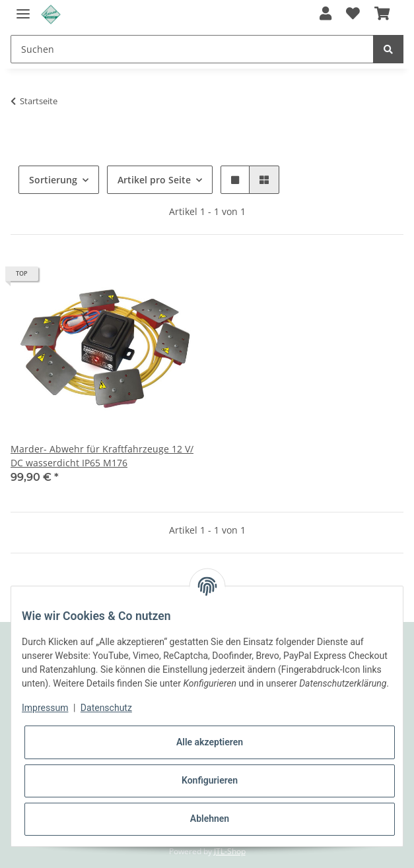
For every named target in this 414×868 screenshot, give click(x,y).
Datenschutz (106, 708)
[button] (325, 15)
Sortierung (53, 180)
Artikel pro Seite (154, 180)
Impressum (45, 708)
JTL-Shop (230, 851)
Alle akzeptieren (210, 742)
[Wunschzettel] (353, 15)
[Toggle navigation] (23, 8)
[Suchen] (192, 49)
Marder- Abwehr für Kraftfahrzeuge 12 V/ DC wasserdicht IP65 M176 (102, 456)
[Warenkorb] (382, 15)
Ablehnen (210, 819)
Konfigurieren (210, 780)
